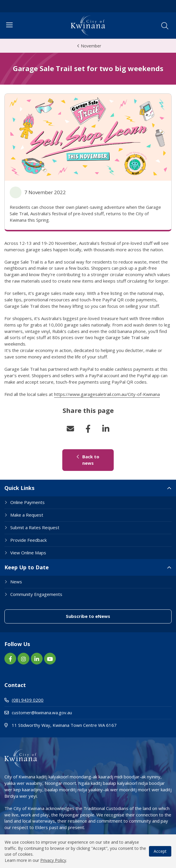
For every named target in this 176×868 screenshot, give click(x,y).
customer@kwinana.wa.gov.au (38, 712)
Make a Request (27, 515)
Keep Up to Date (27, 567)
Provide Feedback (29, 540)
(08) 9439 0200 (24, 700)
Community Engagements (36, 594)
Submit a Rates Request (35, 527)
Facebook (88, 429)
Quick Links (19, 488)
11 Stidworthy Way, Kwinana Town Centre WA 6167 (84, 725)
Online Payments (27, 502)
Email (71, 429)
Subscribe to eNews (88, 616)
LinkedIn (106, 429)
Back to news (88, 460)
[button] (165, 26)
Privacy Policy (53, 860)
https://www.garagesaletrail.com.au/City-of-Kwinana (107, 394)
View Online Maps (28, 553)
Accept (160, 851)
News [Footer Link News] (16, 582)
